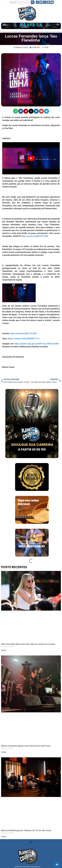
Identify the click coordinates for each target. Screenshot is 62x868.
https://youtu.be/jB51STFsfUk (35, 236)
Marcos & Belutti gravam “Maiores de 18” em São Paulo (26, 830)
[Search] (33, 2)
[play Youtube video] (31, 158)
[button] (16, 111)
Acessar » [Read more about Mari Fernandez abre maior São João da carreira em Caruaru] (4, 650)
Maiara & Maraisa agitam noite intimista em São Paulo (26, 746)
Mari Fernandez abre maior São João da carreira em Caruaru (28, 644)
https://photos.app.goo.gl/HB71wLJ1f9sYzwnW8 (37, 344)
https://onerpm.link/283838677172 (24, 339)
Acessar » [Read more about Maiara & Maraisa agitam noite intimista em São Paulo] (4, 752)
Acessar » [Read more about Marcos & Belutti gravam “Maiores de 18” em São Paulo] (4, 837)
